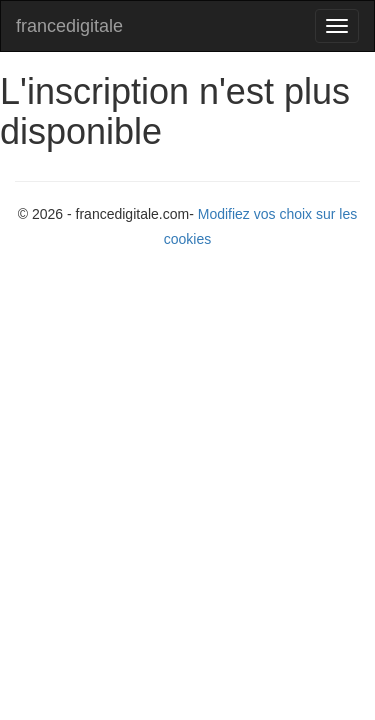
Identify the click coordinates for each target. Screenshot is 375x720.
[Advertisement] (187, 460)
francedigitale (69, 26)
